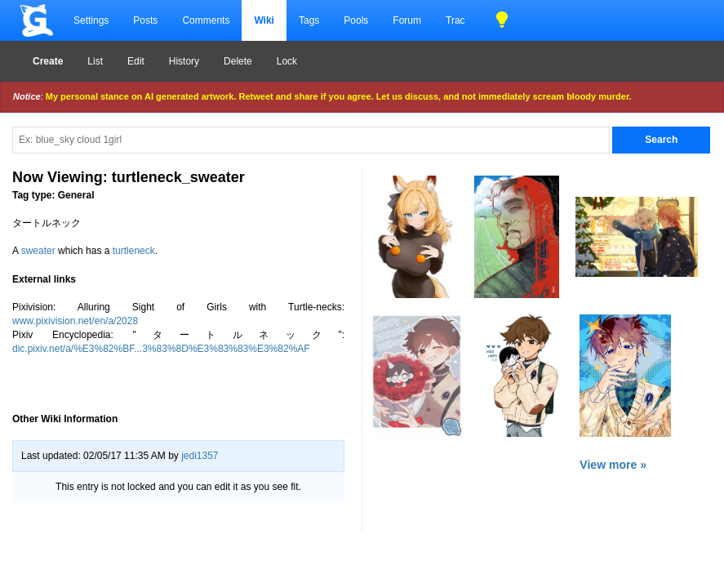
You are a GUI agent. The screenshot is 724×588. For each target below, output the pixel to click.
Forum (407, 20)
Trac (455, 20)
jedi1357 (200, 456)
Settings (91, 20)
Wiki (264, 20)
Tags (309, 20)
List (95, 61)
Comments (206, 20)
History (184, 61)
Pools (356, 20)
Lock (287, 61)
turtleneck (134, 251)
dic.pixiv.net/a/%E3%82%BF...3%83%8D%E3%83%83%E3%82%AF (161, 349)
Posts (145, 20)
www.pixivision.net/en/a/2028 (75, 321)
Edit (136, 61)
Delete (238, 61)
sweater (38, 251)
